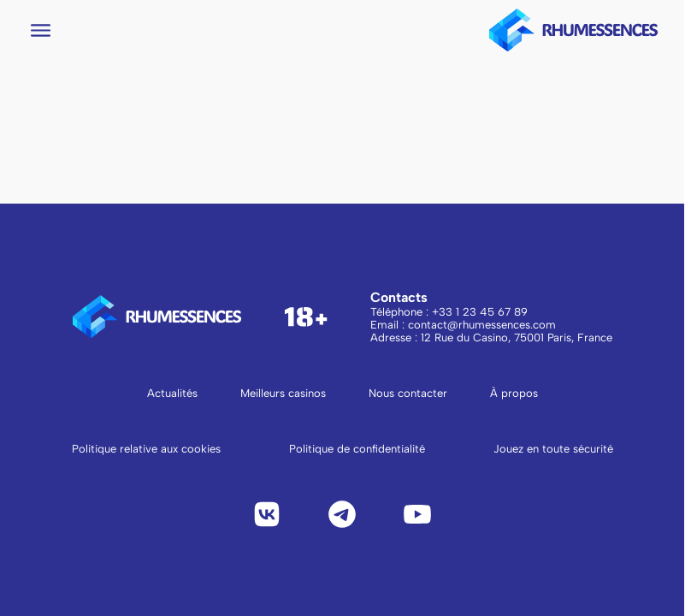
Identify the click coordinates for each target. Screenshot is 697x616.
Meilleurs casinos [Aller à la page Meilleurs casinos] (283, 393)
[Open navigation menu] (41, 30)
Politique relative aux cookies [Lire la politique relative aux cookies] (146, 449)
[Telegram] (342, 514)
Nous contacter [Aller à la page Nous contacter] (408, 393)
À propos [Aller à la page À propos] (514, 393)
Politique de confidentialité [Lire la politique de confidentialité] (357, 449)
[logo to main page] (574, 30)
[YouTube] (417, 514)
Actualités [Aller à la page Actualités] (172, 393)
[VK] (267, 514)
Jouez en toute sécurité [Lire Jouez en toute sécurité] (553, 449)
